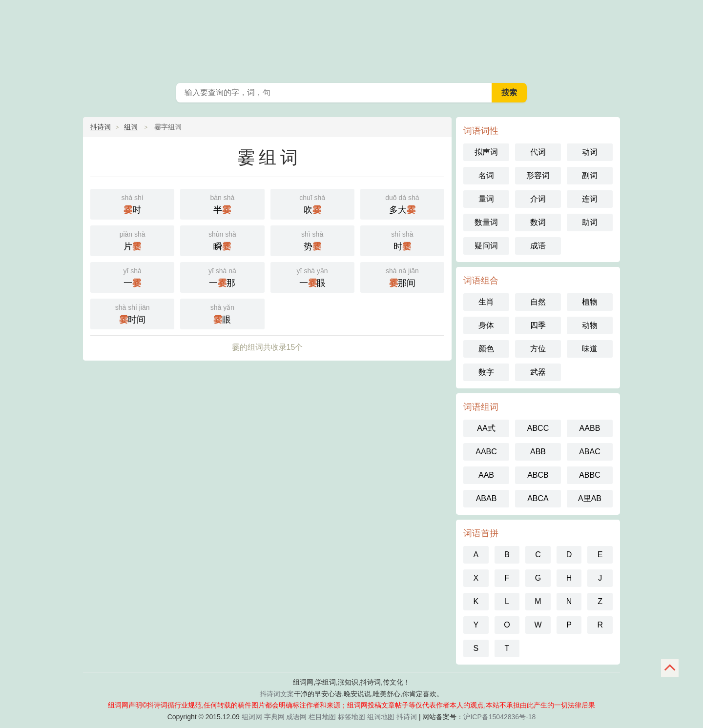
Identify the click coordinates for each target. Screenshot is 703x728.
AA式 (486, 428)
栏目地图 (322, 717)
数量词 (486, 222)
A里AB (590, 498)
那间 (402, 276)
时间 (132, 313)
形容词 (538, 175)
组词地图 (381, 717)
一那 (222, 276)
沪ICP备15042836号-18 (499, 717)
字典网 (274, 717)
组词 (131, 127)
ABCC (538, 428)
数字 (486, 372)
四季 (538, 325)
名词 (486, 175)
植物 (590, 302)
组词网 (252, 717)
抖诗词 (101, 127)
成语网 (296, 717)
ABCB (538, 475)
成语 (538, 246)
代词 (538, 152)
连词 (590, 199)
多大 (402, 203)
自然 (538, 302)
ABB (538, 452)
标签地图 (351, 717)
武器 (538, 372)
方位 (538, 349)
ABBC (590, 475)
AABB (590, 428)
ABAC (590, 452)
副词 (590, 175)
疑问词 (486, 246)
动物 (590, 325)
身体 (486, 325)
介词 (538, 199)
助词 (590, 222)
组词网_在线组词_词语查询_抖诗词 (351, 39)
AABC (486, 452)
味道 (590, 349)
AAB (486, 475)
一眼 (312, 276)
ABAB (486, 498)
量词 (486, 199)
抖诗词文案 (277, 694)
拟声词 (486, 152)
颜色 (486, 349)
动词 (590, 152)
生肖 (486, 302)
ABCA (538, 498)
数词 (538, 222)
